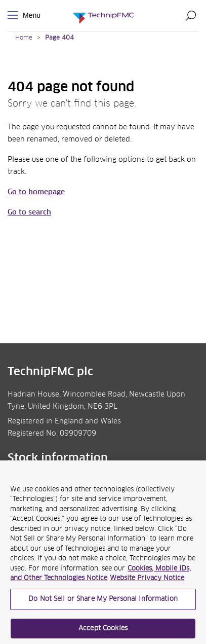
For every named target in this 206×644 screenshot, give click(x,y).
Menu (15, 15)
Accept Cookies (103, 631)
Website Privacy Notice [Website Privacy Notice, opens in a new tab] (147, 581)
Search (191, 15)
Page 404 (59, 38)
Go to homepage (36, 192)
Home (24, 38)
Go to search (29, 212)
